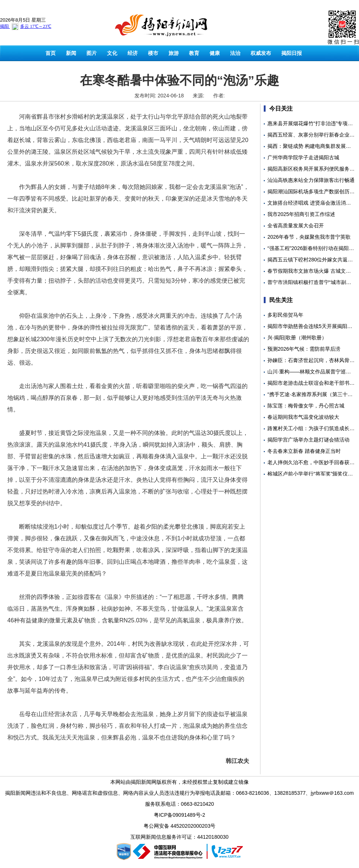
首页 (51, 53)
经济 (133, 53)
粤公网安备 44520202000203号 (180, 826)
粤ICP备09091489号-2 (179, 815)
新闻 (71, 53)
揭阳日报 (292, 53)
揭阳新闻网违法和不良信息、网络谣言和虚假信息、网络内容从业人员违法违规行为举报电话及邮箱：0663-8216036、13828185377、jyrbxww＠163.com (179, 793)
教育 (194, 53)
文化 (112, 53)
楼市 (153, 53)
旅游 (174, 53)
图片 (92, 53)
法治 (235, 53)
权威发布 (261, 53)
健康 (215, 53)
